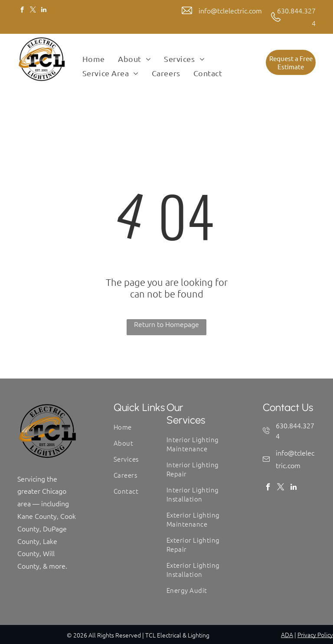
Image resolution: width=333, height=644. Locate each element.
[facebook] (22, 11)
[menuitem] (94, 59)
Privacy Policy (315, 634)
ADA (287, 634)
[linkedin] (44, 11)
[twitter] (33, 11)
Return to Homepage (166, 324)
